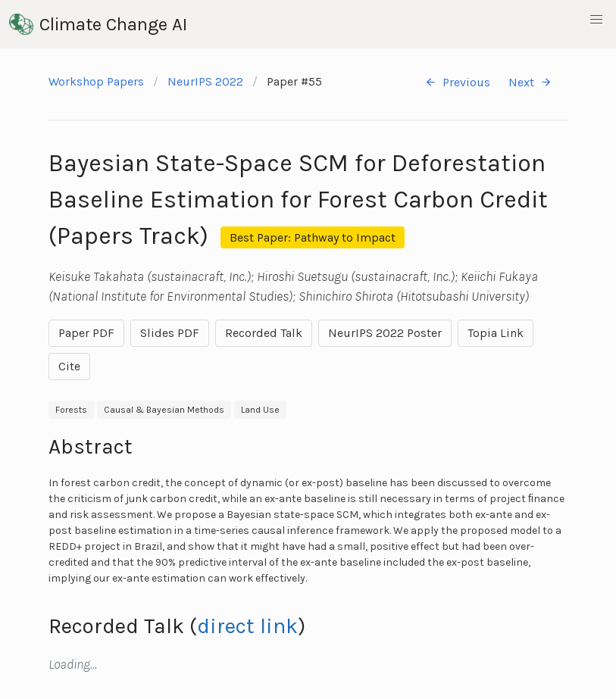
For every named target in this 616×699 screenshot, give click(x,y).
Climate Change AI (98, 24)
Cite (69, 366)
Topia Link (496, 333)
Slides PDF (170, 333)
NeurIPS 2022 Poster (385, 333)
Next (530, 82)
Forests (71, 410)
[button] (596, 20)
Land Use (260, 410)
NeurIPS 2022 (205, 81)
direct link (247, 626)
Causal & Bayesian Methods (164, 410)
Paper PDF (86, 333)
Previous (457, 82)
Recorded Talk (264, 333)
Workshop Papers (96, 81)
